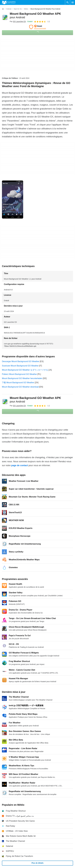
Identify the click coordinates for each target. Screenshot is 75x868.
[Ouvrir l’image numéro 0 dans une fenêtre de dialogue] (13, 200)
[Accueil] (3, 9)
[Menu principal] (73, 2)
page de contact (20, 465)
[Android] (9, 9)
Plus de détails (37, 863)
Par (18, 21)
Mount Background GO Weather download (20, 387)
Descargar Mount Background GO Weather (21, 361)
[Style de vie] (18, 9)
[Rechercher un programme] (68, 2)
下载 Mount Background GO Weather (18, 383)
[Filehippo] (9, 2)
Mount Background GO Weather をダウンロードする (25, 370)
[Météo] (26, 9)
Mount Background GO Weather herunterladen (22, 378)
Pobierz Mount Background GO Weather (19, 374)
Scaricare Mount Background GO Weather (20, 366)
